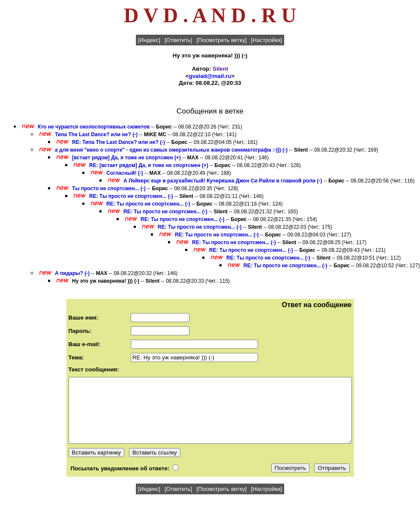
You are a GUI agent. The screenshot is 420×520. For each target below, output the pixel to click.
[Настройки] (267, 40)
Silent (220, 69)
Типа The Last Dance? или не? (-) (96, 134)
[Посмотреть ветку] (221, 40)
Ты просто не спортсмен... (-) (109, 188)
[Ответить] (178, 40)
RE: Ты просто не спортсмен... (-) (131, 196)
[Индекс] (149, 40)
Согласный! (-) (125, 173)
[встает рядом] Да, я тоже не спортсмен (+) (126, 158)
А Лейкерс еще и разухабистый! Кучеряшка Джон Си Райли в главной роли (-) (223, 181)
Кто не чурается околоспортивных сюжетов (94, 127)
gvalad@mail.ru (210, 76)
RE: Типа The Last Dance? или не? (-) (118, 142)
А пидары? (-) (72, 273)
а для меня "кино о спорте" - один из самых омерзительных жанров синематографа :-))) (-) (171, 150)
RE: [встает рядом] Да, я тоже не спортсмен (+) (149, 165)
